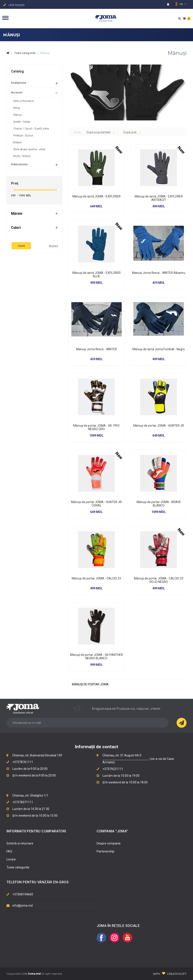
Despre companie (109, 843)
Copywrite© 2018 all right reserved (34, 974)
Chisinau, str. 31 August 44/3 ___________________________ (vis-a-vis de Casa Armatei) (138, 759)
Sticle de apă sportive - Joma (29, 149)
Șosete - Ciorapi (22, 122)
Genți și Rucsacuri (24, 101)
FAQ (9, 851)
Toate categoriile (25, 53)
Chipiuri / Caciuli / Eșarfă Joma (31, 129)
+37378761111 (23, 762)
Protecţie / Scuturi (23, 136)
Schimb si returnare (20, 843)
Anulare (53, 246)
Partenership (105, 851)
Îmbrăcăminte (19, 164)
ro (180, 4)
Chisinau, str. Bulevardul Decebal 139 (37, 755)
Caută (21, 246)
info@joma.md (22, 906)
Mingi (17, 108)
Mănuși (45, 53)
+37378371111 (23, 802)
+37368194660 (23, 894)
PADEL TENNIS (22, 156)
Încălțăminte (19, 83)
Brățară (17, 142)
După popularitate (100, 132)
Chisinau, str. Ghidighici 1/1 (30, 795)
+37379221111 (113, 769)
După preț (132, 132)
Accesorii (17, 93)
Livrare (11, 859)
